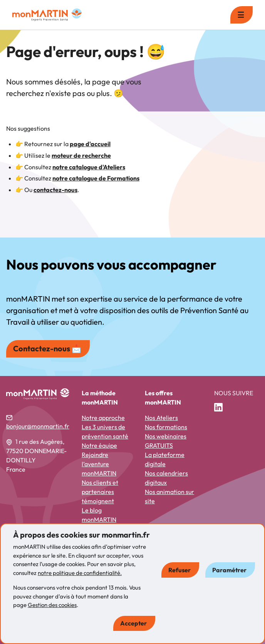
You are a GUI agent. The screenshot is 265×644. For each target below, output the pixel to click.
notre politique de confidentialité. (80, 573)
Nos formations (166, 427)
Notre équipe (99, 445)
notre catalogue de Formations (96, 178)
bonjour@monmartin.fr (38, 426)
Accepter (133, 623)
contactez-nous (55, 190)
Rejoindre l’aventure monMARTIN (99, 464)
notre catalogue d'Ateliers (89, 167)
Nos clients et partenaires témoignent (100, 492)
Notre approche (103, 418)
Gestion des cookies (52, 605)
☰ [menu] (241, 15)
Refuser (179, 570)
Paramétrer (229, 570)
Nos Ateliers (161, 418)
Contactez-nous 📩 (47, 348)
